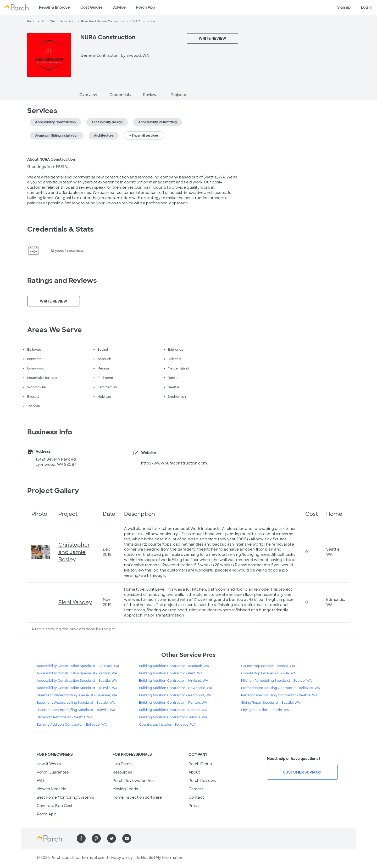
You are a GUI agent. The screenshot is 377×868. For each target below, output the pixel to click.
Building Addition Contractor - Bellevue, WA (72, 725)
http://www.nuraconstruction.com (174, 463)
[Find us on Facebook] (81, 838)
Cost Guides (92, 7)
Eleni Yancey (75, 602)
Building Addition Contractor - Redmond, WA (175, 695)
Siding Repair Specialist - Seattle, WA (271, 703)
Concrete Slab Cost (55, 806)
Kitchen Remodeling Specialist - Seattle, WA (276, 681)
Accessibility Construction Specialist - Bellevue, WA (78, 666)
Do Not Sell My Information (159, 858)
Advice (119, 7)
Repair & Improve (54, 7)
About (194, 772)
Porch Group (200, 764)
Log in (366, 7)
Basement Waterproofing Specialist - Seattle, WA (76, 703)
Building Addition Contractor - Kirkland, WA (174, 681)
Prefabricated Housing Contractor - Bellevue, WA (281, 688)
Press (193, 806)
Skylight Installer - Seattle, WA (265, 710)
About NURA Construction (51, 159)
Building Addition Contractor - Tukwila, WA (173, 717)
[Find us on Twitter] (112, 838)
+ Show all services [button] (144, 136)
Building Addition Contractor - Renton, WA (173, 703)
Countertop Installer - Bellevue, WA (167, 725)
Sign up (344, 7)
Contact (196, 797)
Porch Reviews (202, 781)
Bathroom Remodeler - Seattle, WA (65, 717)
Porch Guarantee (53, 772)
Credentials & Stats (60, 229)
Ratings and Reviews (62, 281)
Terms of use (93, 858)
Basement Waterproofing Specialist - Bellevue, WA (77, 695)
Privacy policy (120, 858)
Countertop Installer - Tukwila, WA (268, 673)
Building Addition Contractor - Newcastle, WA (176, 688)
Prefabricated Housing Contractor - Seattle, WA (279, 695)
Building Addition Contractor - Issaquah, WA (174, 666)
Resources (122, 772)
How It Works (49, 764)
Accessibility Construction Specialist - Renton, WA (77, 673)
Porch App (146, 7)
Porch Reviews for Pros (134, 781)
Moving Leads (125, 789)
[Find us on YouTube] (127, 838)
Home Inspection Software (137, 797)
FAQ (40, 781)
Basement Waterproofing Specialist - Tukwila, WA (76, 710)
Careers (196, 789)
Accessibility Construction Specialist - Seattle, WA (77, 681)
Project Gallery (53, 491)
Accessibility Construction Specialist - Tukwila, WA (77, 688)
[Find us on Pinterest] (96, 838)
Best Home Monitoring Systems (65, 797)
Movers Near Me (51, 789)
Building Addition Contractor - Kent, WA (171, 673)
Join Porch (122, 764)
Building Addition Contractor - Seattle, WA (173, 710)
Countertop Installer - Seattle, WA (268, 666)
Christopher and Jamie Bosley (74, 552)
